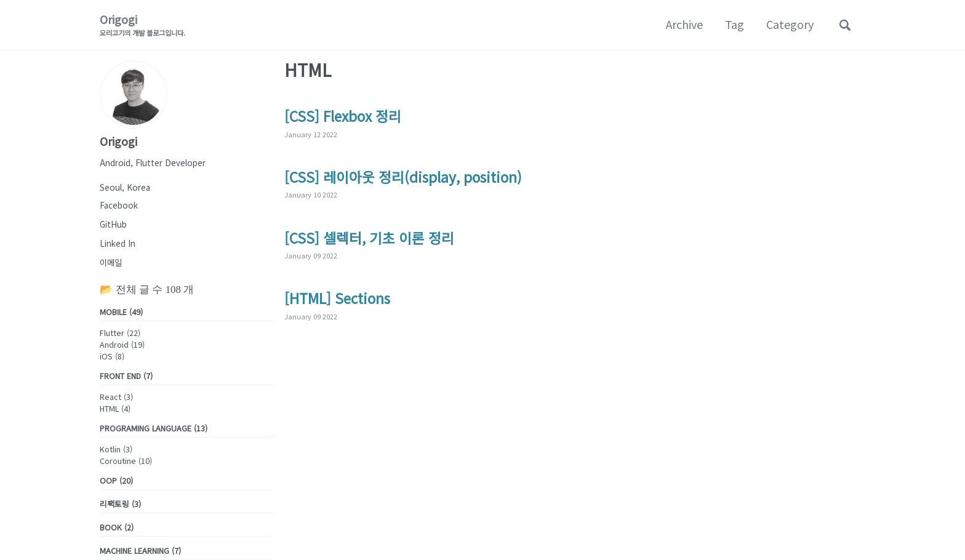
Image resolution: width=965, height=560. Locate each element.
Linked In (118, 243)
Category (790, 24)
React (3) (116, 397)
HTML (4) (115, 408)
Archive (684, 24)
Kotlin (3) (116, 449)
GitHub (113, 224)
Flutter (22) (120, 333)
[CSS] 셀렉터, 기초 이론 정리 (369, 238)
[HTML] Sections (337, 298)
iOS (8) (112, 356)
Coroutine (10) (126, 461)
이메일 (111, 262)
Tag (735, 24)
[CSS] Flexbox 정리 (343, 116)
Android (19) (122, 344)
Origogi (142, 25)
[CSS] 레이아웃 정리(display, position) (403, 177)
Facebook (119, 205)
